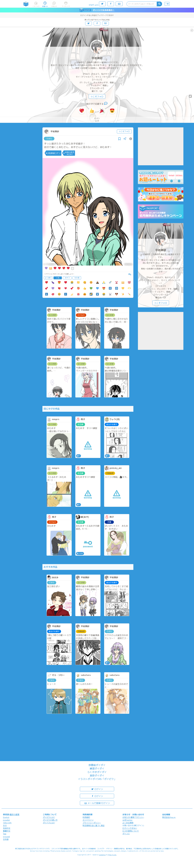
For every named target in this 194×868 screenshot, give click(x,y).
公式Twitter (128, 820)
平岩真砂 (97, 58)
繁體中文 (7, 831)
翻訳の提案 (14, 814)
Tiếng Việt (7, 823)
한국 (5, 825)
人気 (58, 278)
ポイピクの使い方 (50, 820)
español (6, 820)
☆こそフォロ (97, 97)
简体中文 (7, 828)
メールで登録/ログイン (97, 803)
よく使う (48, 278)
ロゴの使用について (131, 831)
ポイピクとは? (49, 817)
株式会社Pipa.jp (169, 817)
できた (49, 139)
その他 (77, 278)
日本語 (6, 839)
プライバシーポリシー (92, 823)
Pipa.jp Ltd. (112, 855)
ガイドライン (88, 820)
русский (6, 837)
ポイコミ (126, 834)
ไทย (5, 834)
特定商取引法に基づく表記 (94, 825)
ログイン (97, 789)
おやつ (67, 278)
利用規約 (86, 817)
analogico (102, 855)
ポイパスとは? (49, 823)
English (6, 817)
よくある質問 (128, 823)
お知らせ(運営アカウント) (133, 817)
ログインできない (130, 828)
